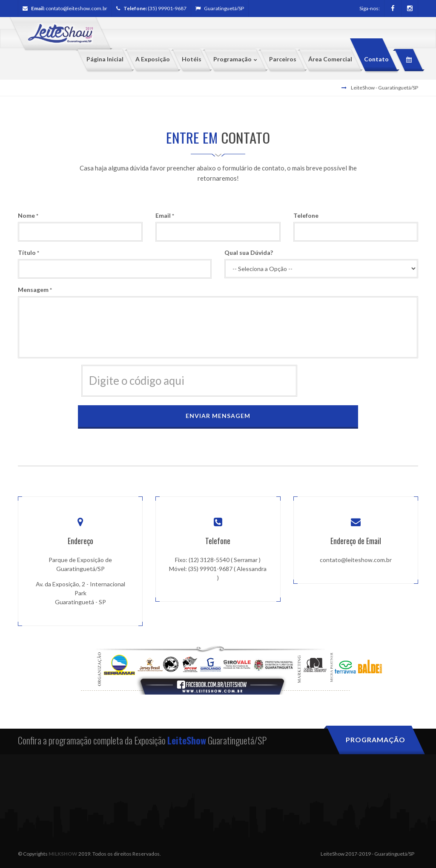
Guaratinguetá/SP (220, 8)
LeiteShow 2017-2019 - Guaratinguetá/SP (367, 853)
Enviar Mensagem (218, 416)
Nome (28, 215)
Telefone (306, 215)
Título (29, 252)
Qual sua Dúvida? (249, 252)
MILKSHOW (63, 853)
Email (165, 215)
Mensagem (35, 290)
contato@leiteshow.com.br (76, 8)
